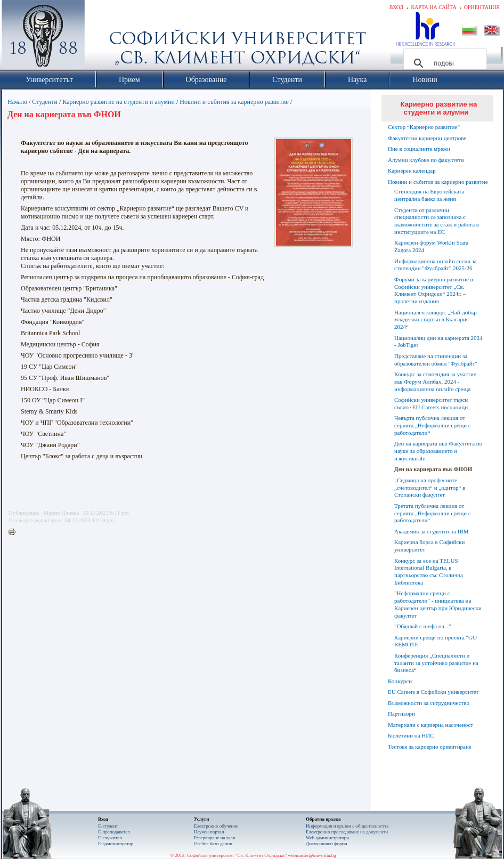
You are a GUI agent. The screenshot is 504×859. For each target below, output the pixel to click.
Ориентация (482, 7)
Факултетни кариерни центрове (427, 138)
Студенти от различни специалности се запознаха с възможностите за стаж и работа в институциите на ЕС (437, 221)
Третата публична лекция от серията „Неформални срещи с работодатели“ (433, 513)
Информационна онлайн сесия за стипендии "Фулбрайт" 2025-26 (436, 265)
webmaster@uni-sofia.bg (312, 855)
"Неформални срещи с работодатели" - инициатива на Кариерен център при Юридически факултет (438, 604)
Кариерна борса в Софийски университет (429, 546)
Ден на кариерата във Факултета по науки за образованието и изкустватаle (438, 451)
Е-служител (110, 838)
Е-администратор (116, 844)
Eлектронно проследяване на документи (347, 832)
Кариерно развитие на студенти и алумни (119, 102)
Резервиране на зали (215, 838)
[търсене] (444, 63)
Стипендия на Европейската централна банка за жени (429, 195)
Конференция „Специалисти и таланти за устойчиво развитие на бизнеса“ (436, 663)
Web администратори (327, 838)
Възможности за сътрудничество (429, 703)
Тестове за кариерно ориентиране (430, 747)
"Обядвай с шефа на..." (422, 626)
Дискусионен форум (327, 844)
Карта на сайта (433, 7)
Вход (397, 7)
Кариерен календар (412, 171)
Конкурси (400, 681)
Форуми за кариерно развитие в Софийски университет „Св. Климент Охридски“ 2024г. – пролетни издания (434, 290)
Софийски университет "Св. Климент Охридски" (103, 37)
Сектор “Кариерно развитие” (424, 127)
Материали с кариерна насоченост (430, 725)
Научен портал (209, 832)
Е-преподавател (114, 832)
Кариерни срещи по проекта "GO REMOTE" (436, 641)
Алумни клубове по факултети (426, 160)
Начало (17, 102)
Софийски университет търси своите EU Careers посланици (431, 403)
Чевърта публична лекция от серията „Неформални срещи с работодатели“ (433, 425)
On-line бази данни (213, 844)
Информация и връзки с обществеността (347, 826)
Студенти (45, 102)
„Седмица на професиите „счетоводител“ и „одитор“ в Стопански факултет (430, 488)
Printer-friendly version (14, 532)
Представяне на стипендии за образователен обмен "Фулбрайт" (436, 360)
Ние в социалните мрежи (419, 149)
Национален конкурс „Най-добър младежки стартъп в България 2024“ (436, 320)
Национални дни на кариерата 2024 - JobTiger (438, 342)
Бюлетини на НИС (411, 735)
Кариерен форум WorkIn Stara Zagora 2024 (431, 246)
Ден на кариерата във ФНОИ (433, 469)
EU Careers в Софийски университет (433, 692)
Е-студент (108, 826)
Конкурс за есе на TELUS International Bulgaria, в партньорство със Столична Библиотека (429, 572)
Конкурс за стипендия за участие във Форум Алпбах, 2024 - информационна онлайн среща (435, 382)
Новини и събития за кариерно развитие (234, 102)
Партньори (401, 714)
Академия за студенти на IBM (432, 531)
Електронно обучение (216, 826)
